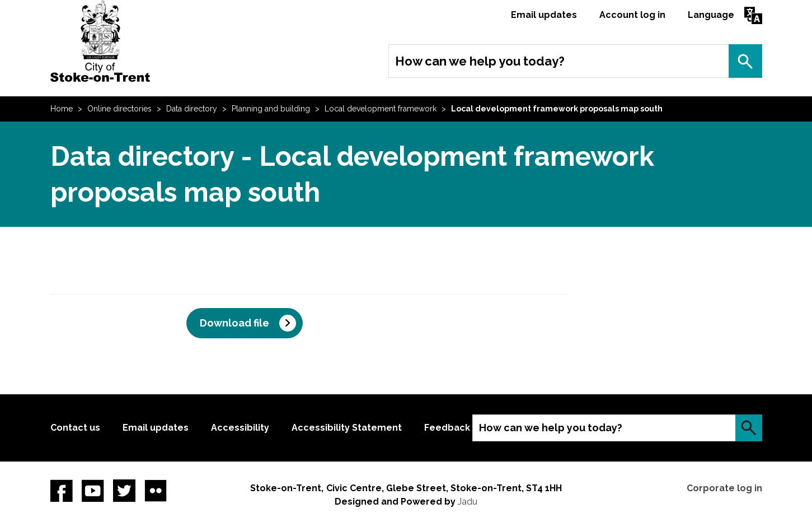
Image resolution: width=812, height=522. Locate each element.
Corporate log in (724, 488)
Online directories (119, 109)
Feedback (447, 428)
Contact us (75, 428)
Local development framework (381, 109)
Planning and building (271, 109)
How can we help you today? (480, 61)
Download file (234, 323)
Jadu (468, 502)
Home (62, 109)
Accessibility (240, 428)
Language (711, 15)
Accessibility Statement (347, 428)
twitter (124, 491)
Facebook (62, 491)
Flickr (156, 491)
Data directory (192, 109)
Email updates (544, 15)
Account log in (632, 15)
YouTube (93, 491)
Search (745, 61)
